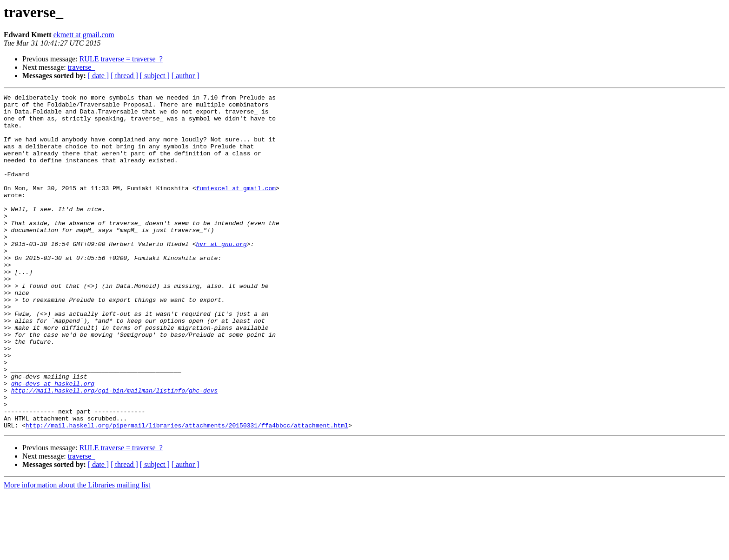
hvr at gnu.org (221, 274)
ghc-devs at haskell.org (53, 442)
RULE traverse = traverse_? (121, 59)
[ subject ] (155, 76)
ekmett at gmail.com (84, 35)
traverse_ (82, 67)
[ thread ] (124, 76)
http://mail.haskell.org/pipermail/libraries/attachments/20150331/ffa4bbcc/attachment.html (187, 492)
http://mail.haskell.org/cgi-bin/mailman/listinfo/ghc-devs (115, 450)
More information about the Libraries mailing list (77, 552)
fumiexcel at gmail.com (236, 207)
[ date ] (98, 76)
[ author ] (186, 76)
